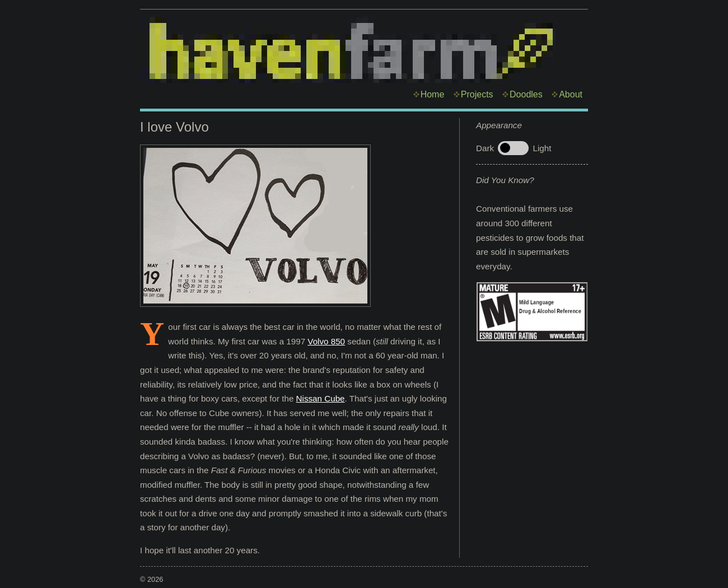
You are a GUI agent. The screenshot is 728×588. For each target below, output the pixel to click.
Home (433, 94)
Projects (477, 94)
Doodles (526, 94)
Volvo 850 (326, 341)
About (571, 94)
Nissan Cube (321, 398)
